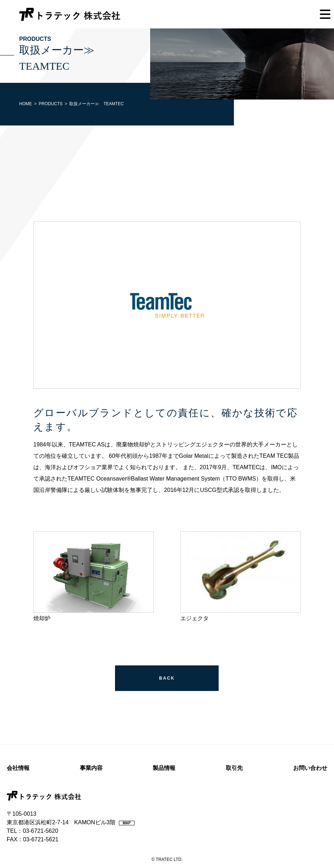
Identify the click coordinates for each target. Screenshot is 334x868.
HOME (26, 104)
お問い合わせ (310, 768)
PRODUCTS (51, 104)
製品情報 (164, 768)
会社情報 (18, 768)
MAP (127, 823)
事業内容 (91, 768)
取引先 (234, 768)
